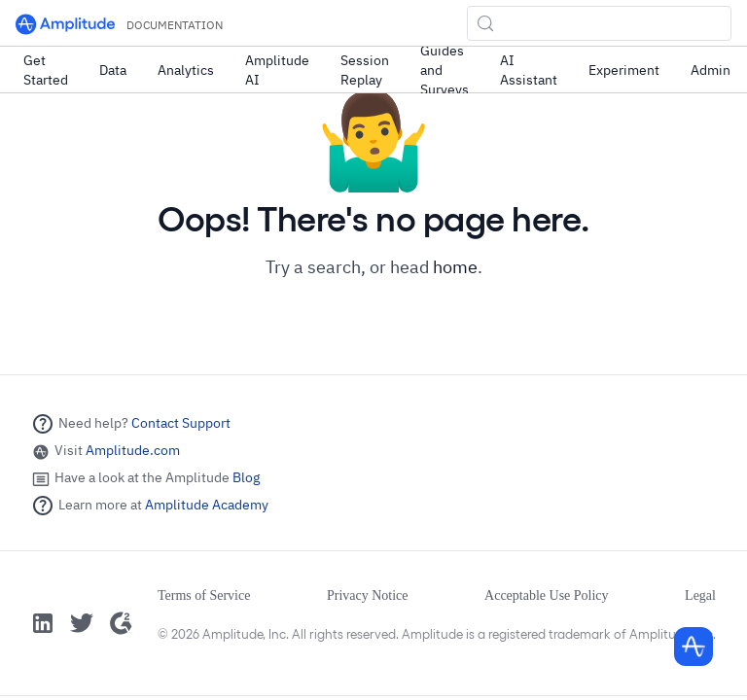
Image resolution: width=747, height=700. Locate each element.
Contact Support (181, 423)
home (455, 267)
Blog (246, 477)
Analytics (186, 70)
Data (113, 70)
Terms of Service (204, 595)
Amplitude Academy (207, 505)
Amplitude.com (133, 450)
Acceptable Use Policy (547, 595)
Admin (711, 70)
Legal (700, 595)
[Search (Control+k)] (599, 23)
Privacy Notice (368, 595)
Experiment (624, 70)
